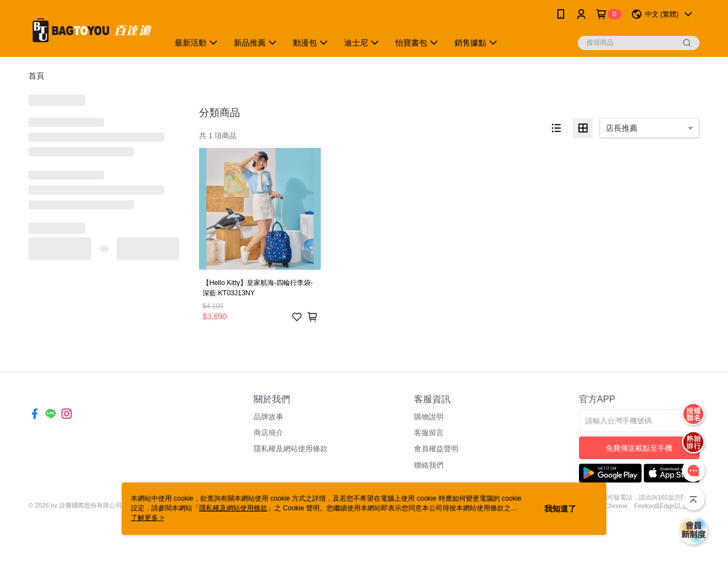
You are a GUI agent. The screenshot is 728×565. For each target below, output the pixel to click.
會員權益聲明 (436, 449)
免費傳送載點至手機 (639, 448)
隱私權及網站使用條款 (291, 449)
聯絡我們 (429, 465)
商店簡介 (268, 433)
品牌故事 (268, 417)
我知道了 (560, 509)
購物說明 (429, 417)
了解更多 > (147, 518)
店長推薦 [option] (622, 128)
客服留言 (429, 433)
